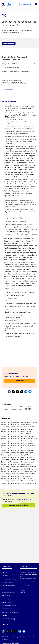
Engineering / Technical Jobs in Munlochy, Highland (17, 462)
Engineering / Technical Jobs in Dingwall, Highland (17, 434)
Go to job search (9, 44)
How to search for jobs (9, 579)
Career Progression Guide (10, 599)
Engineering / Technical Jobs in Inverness (14, 448)
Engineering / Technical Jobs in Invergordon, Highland (18, 445)
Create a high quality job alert (18, 505)
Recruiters (5, 576)
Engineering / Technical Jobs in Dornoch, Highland (17, 436)
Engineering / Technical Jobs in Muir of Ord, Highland (18, 460)
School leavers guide (8, 592)
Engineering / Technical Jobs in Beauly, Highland (16, 429)
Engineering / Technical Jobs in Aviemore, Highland (17, 427)
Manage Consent (7, 602)
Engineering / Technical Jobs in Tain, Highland (16, 476)
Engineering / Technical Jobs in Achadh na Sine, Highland (19, 422)
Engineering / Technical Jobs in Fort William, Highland (18, 441)
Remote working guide (9, 605)
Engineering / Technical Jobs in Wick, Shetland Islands (18, 483)
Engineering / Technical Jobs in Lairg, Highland (16, 455)
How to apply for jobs (8, 586)
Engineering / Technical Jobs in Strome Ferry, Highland (18, 471)
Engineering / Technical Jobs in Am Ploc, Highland (17, 469)
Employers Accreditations (10, 612)
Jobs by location (7, 609)
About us (4, 572)
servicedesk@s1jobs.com (28, 578)
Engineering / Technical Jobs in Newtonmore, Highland (18, 467)
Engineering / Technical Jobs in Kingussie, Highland (18, 450)
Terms (4, 589)
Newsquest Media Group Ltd (11, 643)
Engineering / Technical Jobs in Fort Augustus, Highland (19, 438)
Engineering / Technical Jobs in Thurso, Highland (17, 478)
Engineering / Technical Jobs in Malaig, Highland (16, 457)
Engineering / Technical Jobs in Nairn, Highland (16, 464)
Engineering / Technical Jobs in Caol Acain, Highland (18, 453)
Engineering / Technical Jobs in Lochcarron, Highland (18, 474)
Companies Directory (8, 619)
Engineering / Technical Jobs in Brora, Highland (16, 431)
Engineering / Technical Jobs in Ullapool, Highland (17, 481)
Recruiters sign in (7, 582)
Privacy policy (6, 595)
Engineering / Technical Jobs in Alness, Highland (16, 424)
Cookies (4, 615)
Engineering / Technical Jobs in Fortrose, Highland (17, 443)
